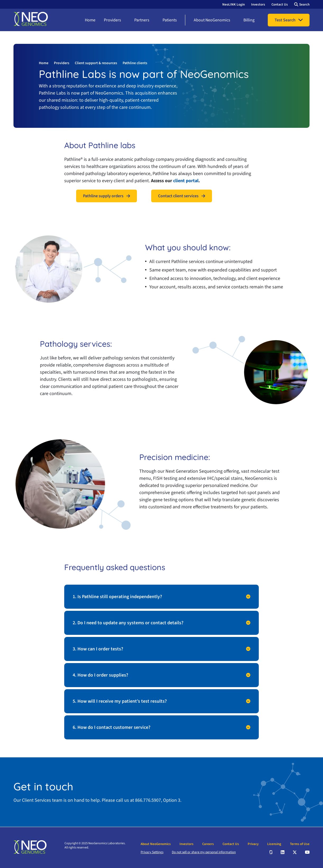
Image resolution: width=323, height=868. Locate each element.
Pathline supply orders (103, 196)
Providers (112, 20)
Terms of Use (300, 844)
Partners (142, 20)
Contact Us (280, 4)
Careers (208, 844)
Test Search (285, 20)
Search (304, 4)
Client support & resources (96, 63)
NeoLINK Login (234, 4)
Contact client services (178, 196)
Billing (249, 20)
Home (90, 20)
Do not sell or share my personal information (204, 852)
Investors (258, 4)
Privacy (253, 844)
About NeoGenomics (212, 20)
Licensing (274, 844)
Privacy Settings (152, 852)
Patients (170, 20)
